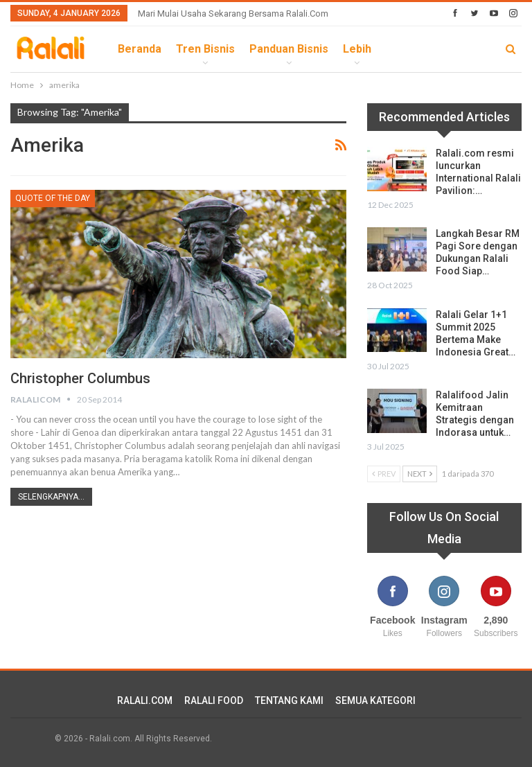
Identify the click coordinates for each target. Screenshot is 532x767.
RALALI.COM (145, 700)
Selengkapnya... (51, 497)
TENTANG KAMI (289, 700)
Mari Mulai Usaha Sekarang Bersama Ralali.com (233, 14)
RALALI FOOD (214, 700)
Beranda (140, 49)
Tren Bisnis (205, 49)
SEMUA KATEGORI (375, 700)
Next (420, 474)
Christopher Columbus (80, 378)
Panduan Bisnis (289, 49)
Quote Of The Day (53, 198)
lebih (357, 49)
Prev (384, 474)
